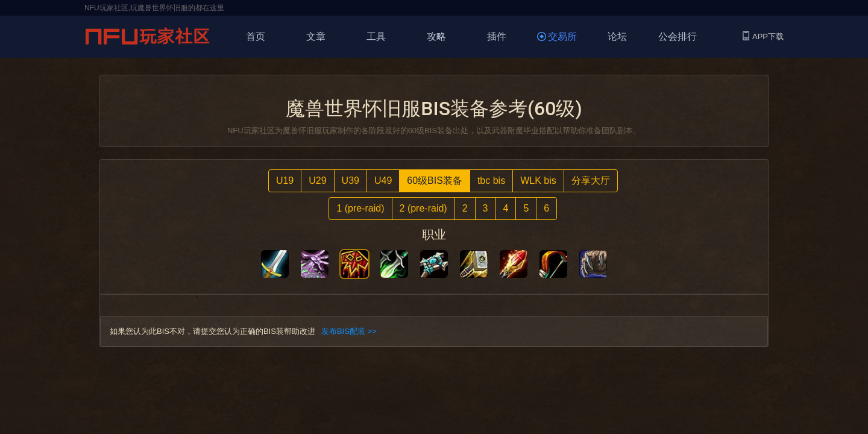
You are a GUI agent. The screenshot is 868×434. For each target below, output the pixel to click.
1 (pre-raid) (360, 208)
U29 (317, 181)
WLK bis (538, 181)
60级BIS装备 (435, 181)
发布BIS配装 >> (349, 331)
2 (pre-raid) (423, 208)
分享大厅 (591, 181)
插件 (497, 36)
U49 (383, 181)
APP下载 (763, 36)
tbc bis (491, 181)
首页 (256, 36)
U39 (351, 181)
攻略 (436, 36)
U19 (285, 181)
